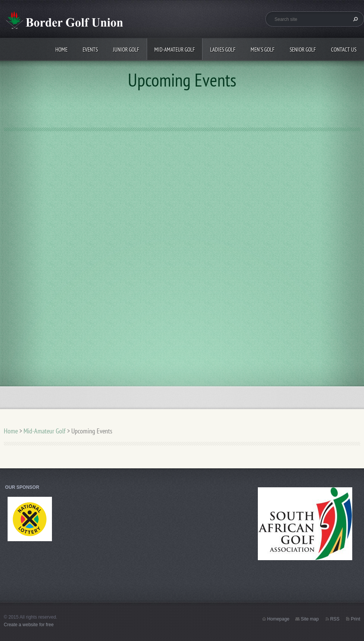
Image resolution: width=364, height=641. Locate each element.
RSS (335, 619)
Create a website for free (29, 625)
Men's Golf (263, 50)
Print (355, 619)
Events (90, 50)
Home (61, 50)
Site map (310, 619)
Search (355, 19)
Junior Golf (126, 50)
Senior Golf (303, 50)
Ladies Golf (223, 50)
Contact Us (344, 50)
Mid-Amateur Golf (175, 50)
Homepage (278, 619)
